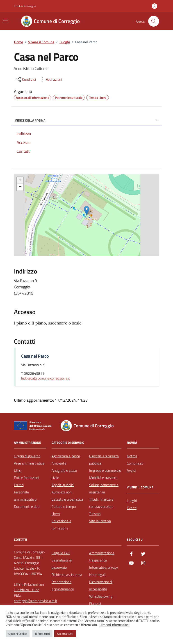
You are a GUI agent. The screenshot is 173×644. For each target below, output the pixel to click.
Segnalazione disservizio (62, 564)
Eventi (132, 508)
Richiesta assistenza (67, 575)
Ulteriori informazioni (114, 625)
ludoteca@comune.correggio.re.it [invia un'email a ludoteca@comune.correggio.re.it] (46, 378)
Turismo (95, 514)
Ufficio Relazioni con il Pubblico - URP (29, 587)
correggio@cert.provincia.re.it (36, 601)
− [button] (20, 187)
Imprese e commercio (105, 470)
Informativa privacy (104, 567)
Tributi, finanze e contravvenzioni (101, 503)
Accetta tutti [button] (65, 634)
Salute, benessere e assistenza (104, 488)
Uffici (18, 470)
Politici (19, 485)
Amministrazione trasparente (102, 557)
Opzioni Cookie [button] (18, 634)
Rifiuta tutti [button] (42, 634)
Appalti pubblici (63, 485)
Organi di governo (27, 456)
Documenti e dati (27, 506)
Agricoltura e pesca (66, 456)
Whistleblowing (101, 596)
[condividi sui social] (25, 79)
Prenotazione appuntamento (63, 585)
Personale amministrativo (25, 496)
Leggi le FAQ (61, 553)
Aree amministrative (29, 463)
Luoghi (132, 501)
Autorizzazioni (62, 492)
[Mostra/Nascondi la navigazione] (5, 21)
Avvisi (131, 470)
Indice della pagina (86, 120)
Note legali (97, 575)
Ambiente (59, 463)
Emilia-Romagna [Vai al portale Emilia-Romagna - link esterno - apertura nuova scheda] (25, 6)
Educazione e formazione (61, 524)
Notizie (132, 456)
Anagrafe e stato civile (64, 474)
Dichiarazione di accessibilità (101, 585)
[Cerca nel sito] (154, 21)
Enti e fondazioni (26, 478)
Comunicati (135, 463)
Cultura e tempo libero (64, 510)
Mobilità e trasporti (103, 478)
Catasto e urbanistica (67, 499)
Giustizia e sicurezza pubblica (104, 460)
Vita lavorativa (100, 521)
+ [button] (20, 180)
